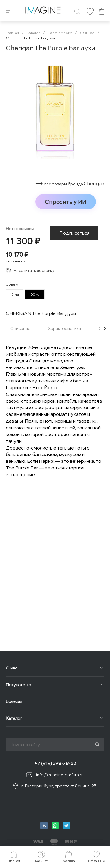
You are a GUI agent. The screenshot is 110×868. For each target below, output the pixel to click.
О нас (12, 668)
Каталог (14, 718)
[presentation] (105, 328)
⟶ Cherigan (70, 184)
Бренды (14, 701)
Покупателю (18, 685)
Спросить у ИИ (66, 202)
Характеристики (65, 328)
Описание (20, 328)
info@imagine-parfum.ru (60, 775)
